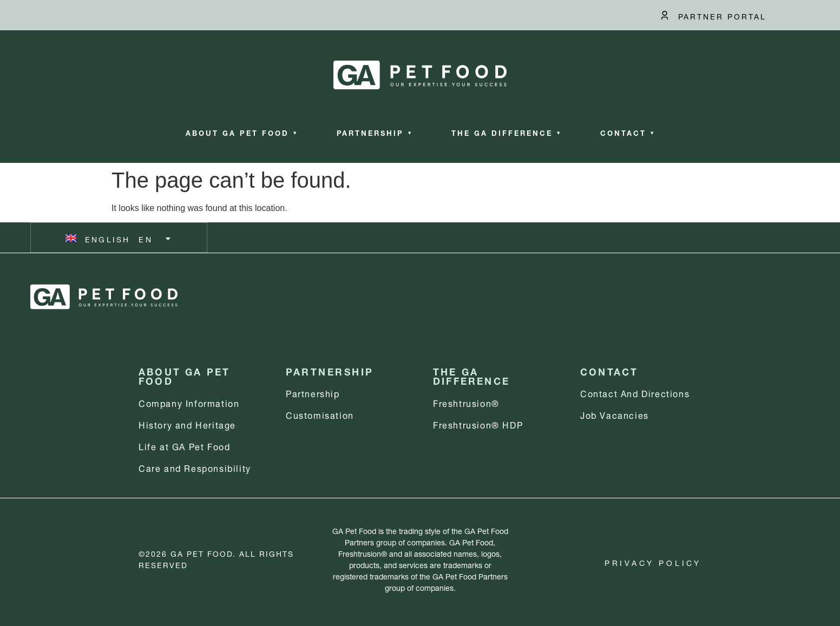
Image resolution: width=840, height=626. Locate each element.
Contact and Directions (635, 393)
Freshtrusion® (466, 402)
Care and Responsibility (195, 467)
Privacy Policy (653, 562)
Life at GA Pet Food (184, 446)
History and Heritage (187, 424)
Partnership (375, 132)
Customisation (320, 414)
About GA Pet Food (242, 132)
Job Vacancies (615, 414)
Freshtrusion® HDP (478, 424)
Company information (189, 402)
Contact (628, 132)
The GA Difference (506, 132)
